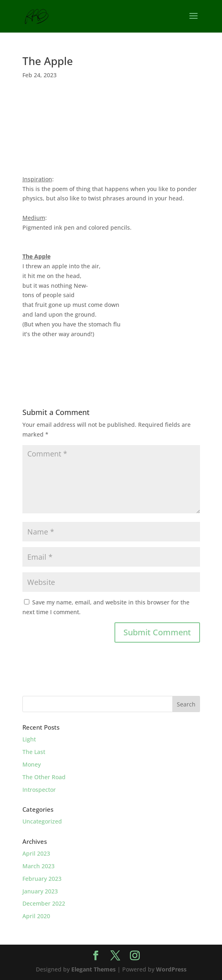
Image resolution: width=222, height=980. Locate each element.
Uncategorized (42, 821)
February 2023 (42, 879)
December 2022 (44, 903)
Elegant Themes (93, 969)
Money (32, 764)
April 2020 (36, 916)
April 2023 (36, 853)
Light (29, 739)
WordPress (171, 969)
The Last (34, 752)
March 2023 (38, 866)
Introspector (39, 790)
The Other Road (44, 777)
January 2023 (40, 891)
